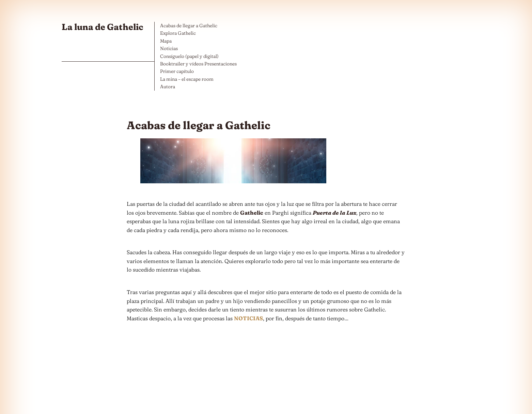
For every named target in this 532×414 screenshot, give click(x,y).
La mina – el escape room (187, 79)
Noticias (169, 48)
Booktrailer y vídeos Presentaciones (198, 64)
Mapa (166, 41)
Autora (168, 87)
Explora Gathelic (178, 33)
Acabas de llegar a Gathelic (189, 26)
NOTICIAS (248, 318)
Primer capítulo (177, 71)
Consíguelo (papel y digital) (189, 56)
